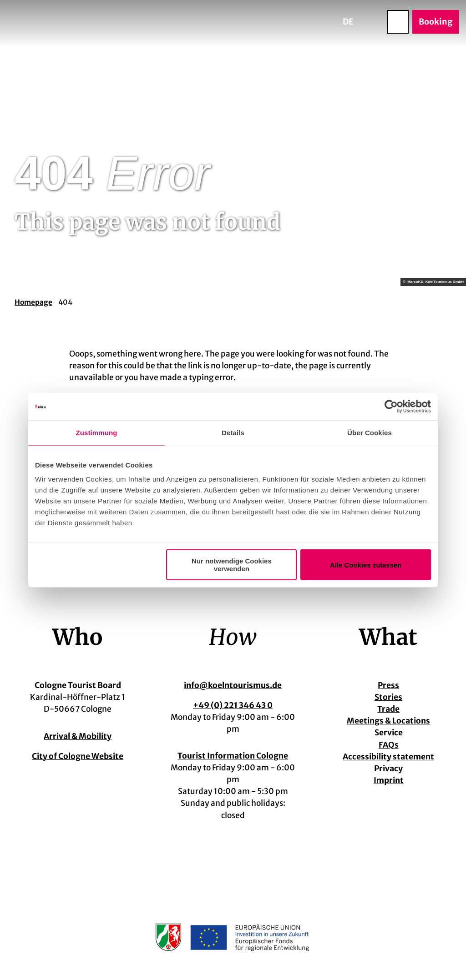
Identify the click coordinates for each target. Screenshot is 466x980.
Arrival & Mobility (78, 736)
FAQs (388, 745)
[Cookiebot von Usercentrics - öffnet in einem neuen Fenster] (391, 406)
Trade (388, 709)
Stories (388, 697)
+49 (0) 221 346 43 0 (233, 705)
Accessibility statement (388, 757)
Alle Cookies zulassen (366, 565)
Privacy (388, 769)
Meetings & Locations (388, 721)
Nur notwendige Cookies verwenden (232, 565)
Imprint (388, 780)
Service (388, 733)
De (348, 22)
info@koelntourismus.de (233, 685)
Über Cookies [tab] (370, 432)
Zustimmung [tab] (97, 432)
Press (388, 685)
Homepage (33, 302)
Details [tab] (233, 432)
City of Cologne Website (78, 756)
